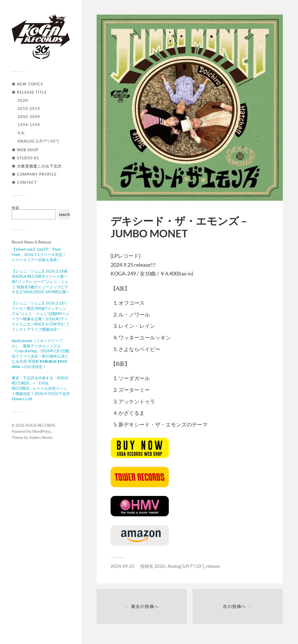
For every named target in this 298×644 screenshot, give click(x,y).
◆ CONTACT (24, 182)
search (64, 214)
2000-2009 (29, 117)
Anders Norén (41, 437)
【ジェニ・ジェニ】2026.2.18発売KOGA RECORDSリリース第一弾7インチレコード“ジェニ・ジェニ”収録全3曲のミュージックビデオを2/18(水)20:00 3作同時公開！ (41, 282)
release (213, 566)
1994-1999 (29, 125)
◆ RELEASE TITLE (29, 92)
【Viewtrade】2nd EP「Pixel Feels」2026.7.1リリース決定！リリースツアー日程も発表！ (39, 255)
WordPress (42, 431)
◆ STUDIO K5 (25, 158)
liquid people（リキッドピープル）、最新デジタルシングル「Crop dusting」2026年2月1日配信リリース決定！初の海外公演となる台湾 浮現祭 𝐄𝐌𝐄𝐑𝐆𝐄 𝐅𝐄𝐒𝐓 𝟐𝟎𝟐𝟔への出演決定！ (41, 354)
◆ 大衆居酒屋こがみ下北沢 (37, 166)
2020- (24, 100)
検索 (15, 208)
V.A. (21, 133)
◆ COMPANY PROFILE (34, 174)
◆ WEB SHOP (25, 150)
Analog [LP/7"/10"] (186, 566)
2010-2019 (29, 108)
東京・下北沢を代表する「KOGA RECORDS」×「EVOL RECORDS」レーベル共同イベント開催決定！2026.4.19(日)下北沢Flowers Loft (41, 388)
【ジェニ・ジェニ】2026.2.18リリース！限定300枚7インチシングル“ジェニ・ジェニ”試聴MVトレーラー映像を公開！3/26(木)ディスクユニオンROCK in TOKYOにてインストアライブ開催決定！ (41, 316)
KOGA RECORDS (40, 425)
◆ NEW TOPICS (27, 84)
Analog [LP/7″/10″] (38, 141)
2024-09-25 (123, 566)
